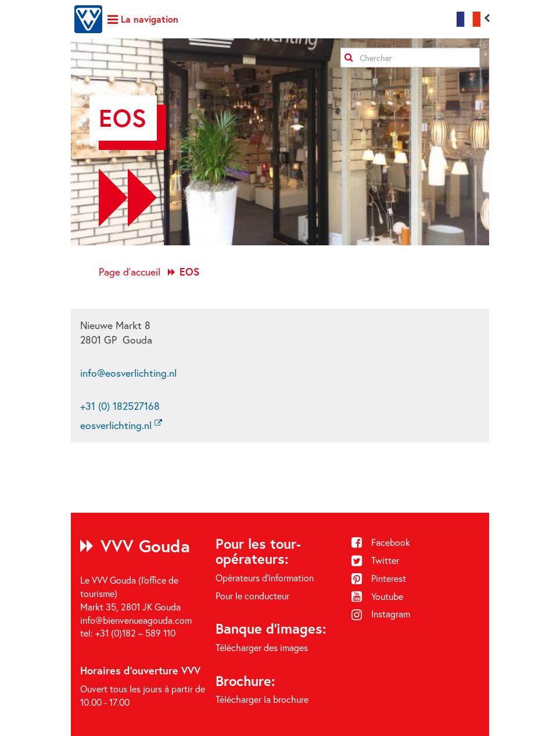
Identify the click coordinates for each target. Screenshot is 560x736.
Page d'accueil (130, 272)
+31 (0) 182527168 (120, 406)
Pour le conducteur (252, 596)
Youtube (378, 596)
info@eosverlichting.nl (128, 373)
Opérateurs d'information (265, 578)
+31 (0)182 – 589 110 (135, 633)
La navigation (143, 19)
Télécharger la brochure (262, 699)
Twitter (376, 560)
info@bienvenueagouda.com (136, 620)
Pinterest (379, 578)
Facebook (381, 542)
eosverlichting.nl (121, 425)
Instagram (381, 614)
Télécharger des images (262, 647)
